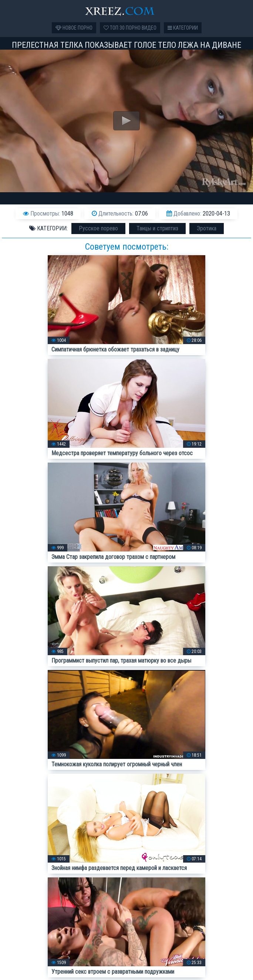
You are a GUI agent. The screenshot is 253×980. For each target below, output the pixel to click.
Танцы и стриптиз (157, 228)
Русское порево (98, 228)
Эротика (207, 228)
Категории (183, 28)
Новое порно (74, 28)
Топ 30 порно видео (130, 28)
